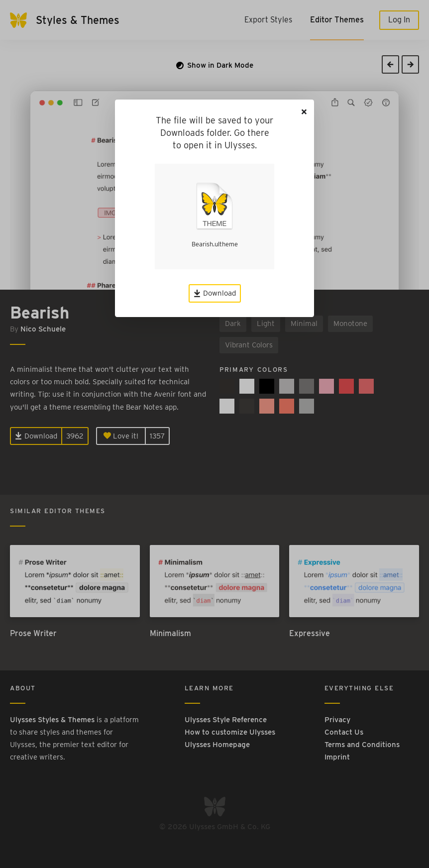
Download (215, 293)
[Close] (304, 112)
